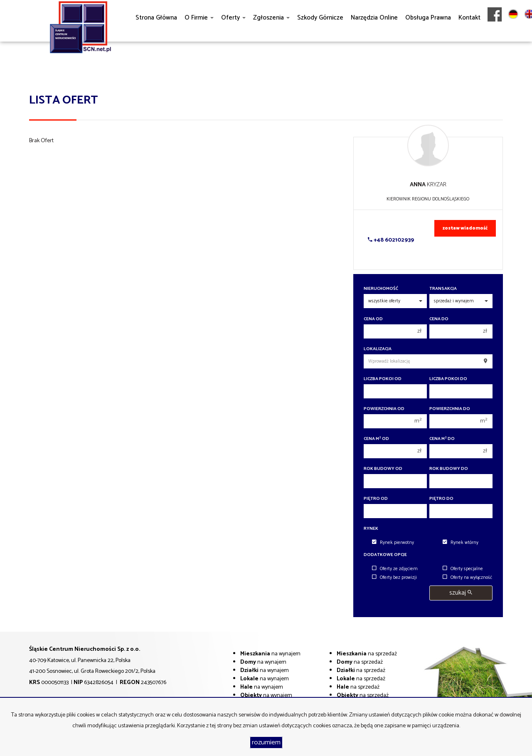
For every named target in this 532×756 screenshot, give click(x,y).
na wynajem (270, 654)
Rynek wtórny (461, 543)
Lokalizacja (378, 349)
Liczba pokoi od (383, 379)
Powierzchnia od (384, 409)
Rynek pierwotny (393, 543)
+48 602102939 (391, 240)
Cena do (439, 319)
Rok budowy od (383, 469)
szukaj (461, 593)
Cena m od (376, 439)
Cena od (373, 319)
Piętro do (441, 499)
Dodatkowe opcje (385, 555)
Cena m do (442, 439)
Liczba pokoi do (448, 379)
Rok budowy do (449, 469)
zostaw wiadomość (465, 228)
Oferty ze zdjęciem (395, 569)
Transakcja (443, 289)
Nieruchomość (381, 289)
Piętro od (376, 499)
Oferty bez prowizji (394, 578)
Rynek (371, 529)
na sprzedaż (367, 654)
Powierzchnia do (450, 409)
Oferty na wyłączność (467, 578)
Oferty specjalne (463, 569)
